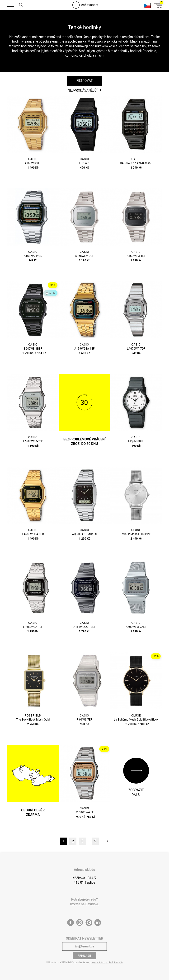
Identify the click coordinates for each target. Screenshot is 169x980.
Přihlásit (85, 956)
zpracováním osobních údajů (106, 963)
